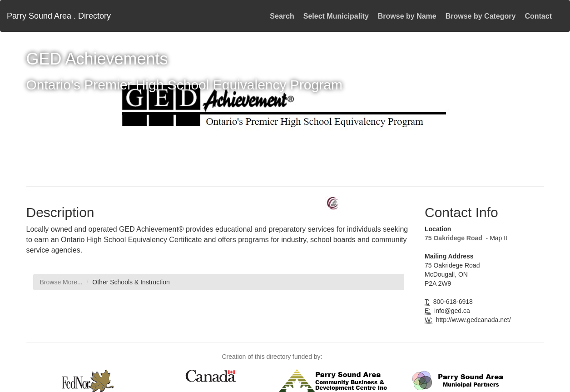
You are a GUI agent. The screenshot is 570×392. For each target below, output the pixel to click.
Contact (538, 16)
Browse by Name (407, 16)
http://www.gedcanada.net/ (473, 320)
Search (282, 16)
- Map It (496, 238)
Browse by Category (481, 16)
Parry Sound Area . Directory (59, 16)
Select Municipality (336, 16)
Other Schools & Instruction (131, 282)
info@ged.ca (451, 311)
